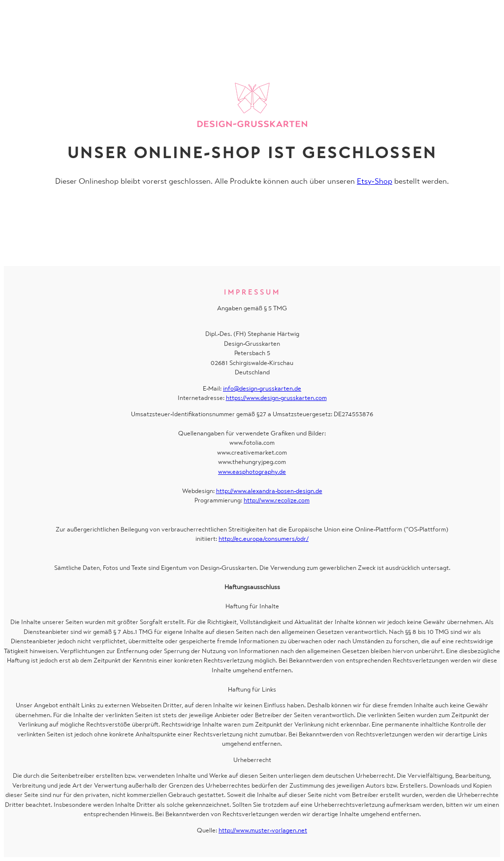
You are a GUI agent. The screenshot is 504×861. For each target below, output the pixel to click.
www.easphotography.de (252, 472)
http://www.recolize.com (277, 500)
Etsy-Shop (375, 181)
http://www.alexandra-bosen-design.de (269, 491)
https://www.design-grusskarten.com (276, 398)
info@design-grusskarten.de (262, 388)
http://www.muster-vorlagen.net (263, 830)
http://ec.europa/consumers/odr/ (264, 539)
